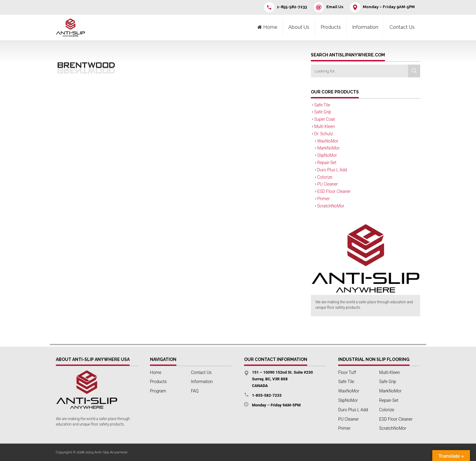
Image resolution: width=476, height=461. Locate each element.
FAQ (195, 391)
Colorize (325, 177)
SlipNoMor (327, 155)
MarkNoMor (328, 148)
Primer (323, 199)
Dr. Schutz (324, 134)
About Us (299, 27)
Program (158, 391)
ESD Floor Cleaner (334, 191)
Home (156, 372)
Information (365, 27)
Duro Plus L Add (332, 170)
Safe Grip (323, 112)
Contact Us (402, 27)
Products (331, 27)
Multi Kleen (325, 126)
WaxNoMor (328, 141)
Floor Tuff (347, 372)
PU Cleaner (328, 184)
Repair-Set (327, 163)
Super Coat (325, 119)
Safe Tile (322, 105)
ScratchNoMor (331, 206)
